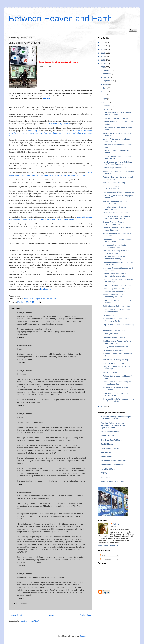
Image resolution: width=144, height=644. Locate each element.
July (105, 88)
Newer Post (15, 615)
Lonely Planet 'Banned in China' (115, 347)
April (105, 99)
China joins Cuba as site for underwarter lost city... (114, 258)
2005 (103, 406)
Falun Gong (32, 130)
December (108, 70)
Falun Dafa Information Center (114, 461)
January (107, 109)
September (108, 81)
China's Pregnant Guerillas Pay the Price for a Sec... (117, 394)
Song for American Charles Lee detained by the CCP (115, 296)
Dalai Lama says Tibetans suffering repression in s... (117, 342)
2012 (103, 46)
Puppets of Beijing (110, 372)
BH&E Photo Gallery (110, 432)
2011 (103, 49)
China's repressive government (59, 123)
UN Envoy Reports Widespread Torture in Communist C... (118, 400)
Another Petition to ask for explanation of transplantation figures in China (114, 425)
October (107, 77)
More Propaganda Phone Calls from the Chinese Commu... (117, 163)
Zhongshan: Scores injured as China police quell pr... (117, 240)
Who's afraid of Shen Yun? (112, 481)
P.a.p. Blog (106, 477)
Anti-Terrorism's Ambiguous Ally (115, 360)
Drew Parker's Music (110, 448)
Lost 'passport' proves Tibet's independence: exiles (114, 246)
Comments (105, 559)
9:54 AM (21, 337)
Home (51, 615)
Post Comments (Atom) (29, 621)
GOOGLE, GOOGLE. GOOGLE (115, 118)
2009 (103, 56)
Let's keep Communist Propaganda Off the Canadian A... (118, 269)
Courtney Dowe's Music (111, 440)
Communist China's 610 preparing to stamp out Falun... (117, 311)
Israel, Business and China (113, 363)
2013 (103, 42)
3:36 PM (21, 484)
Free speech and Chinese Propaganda (118, 192)
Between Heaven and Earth (60, 18)
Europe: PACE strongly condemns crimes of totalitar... (116, 140)
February (107, 106)
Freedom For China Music (112, 465)
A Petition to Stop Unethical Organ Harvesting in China (116, 418)
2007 (103, 64)
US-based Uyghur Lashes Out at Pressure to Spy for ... (116, 320)
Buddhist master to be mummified (116, 306)
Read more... (46, 289)
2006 (103, 67)
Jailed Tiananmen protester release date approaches (117, 114)
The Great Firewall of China (114, 350)
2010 (103, 53)
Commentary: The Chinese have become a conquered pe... (116, 290)
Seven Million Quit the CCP (114, 330)
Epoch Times (107, 456)
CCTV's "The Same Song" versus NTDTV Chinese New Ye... (116, 217)
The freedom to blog (111, 315)
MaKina (116, 524)
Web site (46, 98)
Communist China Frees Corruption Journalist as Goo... (117, 383)
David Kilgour (107, 444)
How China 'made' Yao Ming (114, 183)
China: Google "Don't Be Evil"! (115, 168)
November (108, 74)
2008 (103, 60)
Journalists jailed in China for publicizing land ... (114, 208)
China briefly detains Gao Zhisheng (117, 285)
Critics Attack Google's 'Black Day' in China (39, 299)
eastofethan (106, 452)
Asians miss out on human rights (116, 213)
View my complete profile (108, 545)
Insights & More (108, 469)
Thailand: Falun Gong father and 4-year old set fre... (117, 252)
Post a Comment (21, 604)
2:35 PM (21, 406)
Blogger (83, 636)
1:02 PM (21, 598)
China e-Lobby (107, 436)
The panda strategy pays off (114, 337)
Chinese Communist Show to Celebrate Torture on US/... (114, 275)
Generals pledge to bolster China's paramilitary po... (117, 229)
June (105, 92)
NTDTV (104, 473)
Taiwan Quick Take (110, 334)
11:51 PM (21, 566)
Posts (103, 555)
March (106, 102)
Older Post (86, 615)
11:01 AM (21, 363)
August (106, 84)
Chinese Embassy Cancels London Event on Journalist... (117, 223)
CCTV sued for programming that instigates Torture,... (116, 187)
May (105, 95)
